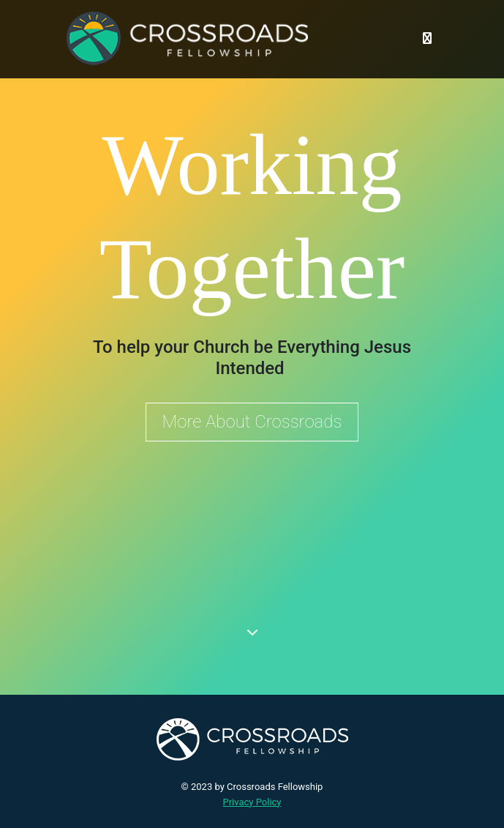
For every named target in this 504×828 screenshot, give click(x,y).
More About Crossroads (252, 422)
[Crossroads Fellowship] (187, 38)
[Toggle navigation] (427, 39)
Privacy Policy (252, 802)
